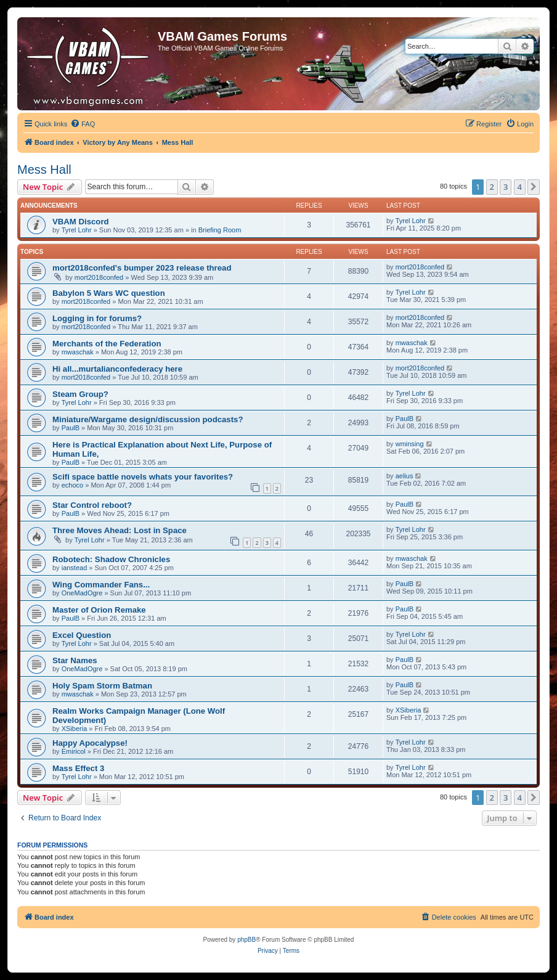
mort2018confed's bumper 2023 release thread (142, 268)
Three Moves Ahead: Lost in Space (120, 530)
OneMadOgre (82, 593)
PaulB (71, 428)
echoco (72, 485)
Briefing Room (220, 230)
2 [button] (492, 187)
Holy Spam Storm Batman (102, 686)
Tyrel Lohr (77, 230)
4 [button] (520, 187)
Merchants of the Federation (107, 344)
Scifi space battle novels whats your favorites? (143, 477)
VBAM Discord (81, 222)
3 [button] (506, 187)
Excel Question (82, 635)
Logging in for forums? (97, 318)
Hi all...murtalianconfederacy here (117, 369)
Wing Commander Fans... (101, 585)
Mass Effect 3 (78, 768)
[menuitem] (83, 124)
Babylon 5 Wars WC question (109, 293)
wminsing (410, 444)
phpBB (246, 940)
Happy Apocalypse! (90, 743)
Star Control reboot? (92, 505)
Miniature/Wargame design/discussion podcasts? (148, 419)
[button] (534, 187)
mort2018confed (99, 277)
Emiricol (74, 751)
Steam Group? (80, 394)
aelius (405, 476)
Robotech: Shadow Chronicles (111, 559)
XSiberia (75, 729)
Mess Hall (44, 169)
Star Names (75, 660)
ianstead (75, 568)
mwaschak (78, 352)
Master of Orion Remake (99, 610)
